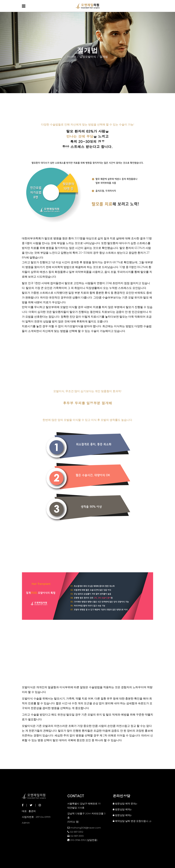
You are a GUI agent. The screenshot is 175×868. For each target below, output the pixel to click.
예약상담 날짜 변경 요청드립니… (132, 821)
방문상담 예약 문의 (125, 804)
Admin (26, 823)
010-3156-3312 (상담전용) (82, 840)
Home (72, 56)
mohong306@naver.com (84, 828)
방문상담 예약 (123, 809)
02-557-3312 (75, 832)
